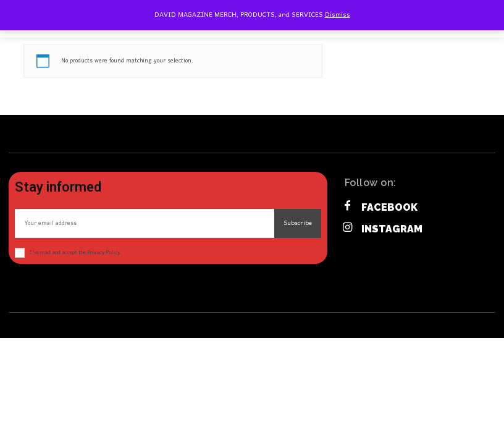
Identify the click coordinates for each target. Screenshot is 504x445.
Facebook (389, 207)
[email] (145, 223)
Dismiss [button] (338, 15)
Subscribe (298, 223)
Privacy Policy (103, 252)
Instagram (392, 229)
